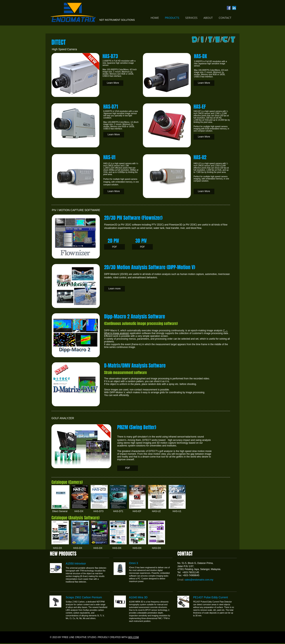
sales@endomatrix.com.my (199, 580)
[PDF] (114, 247)
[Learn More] (113, 83)
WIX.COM (133, 637)
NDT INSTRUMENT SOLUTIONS (117, 20)
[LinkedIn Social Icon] (234, 8)
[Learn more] (114, 289)
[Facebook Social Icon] (229, 8)
